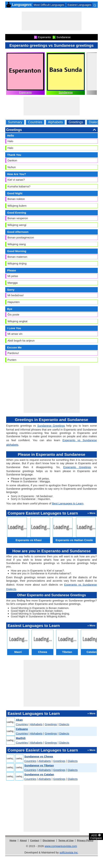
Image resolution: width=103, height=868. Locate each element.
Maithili (21, 738)
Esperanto (25, 92)
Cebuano (22, 729)
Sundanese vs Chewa (39, 756)
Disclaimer (49, 840)
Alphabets (55, 122)
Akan (19, 720)
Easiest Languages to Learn (85, 5)
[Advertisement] (52, 21)
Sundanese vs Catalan (39, 774)
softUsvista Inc (69, 852)
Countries (35, 122)
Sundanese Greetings (51, 426)
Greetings (76, 122)
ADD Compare (96, 836)
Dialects (95, 122)
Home (13, 840)
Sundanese (66, 92)
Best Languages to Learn (68, 503)
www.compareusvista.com (61, 846)
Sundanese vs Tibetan (39, 765)
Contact (35, 840)
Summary (15, 122)
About (23, 840)
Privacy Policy (85, 840)
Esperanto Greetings (77, 467)
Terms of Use (66, 840)
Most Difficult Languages (49, 5)
